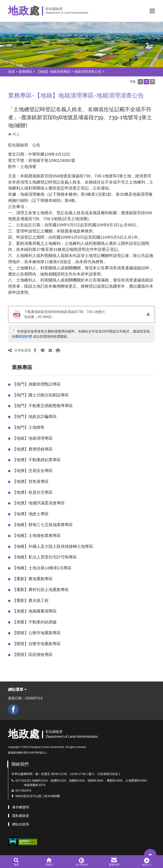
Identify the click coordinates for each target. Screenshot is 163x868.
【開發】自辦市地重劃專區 (37, 644)
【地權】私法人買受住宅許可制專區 (45, 557)
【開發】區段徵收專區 (32, 655)
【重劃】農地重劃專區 (32, 579)
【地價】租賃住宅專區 (32, 492)
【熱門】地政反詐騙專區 (34, 417)
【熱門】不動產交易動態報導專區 (43, 406)
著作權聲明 (21, 807)
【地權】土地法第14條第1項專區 (42, 568)
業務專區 (26, 72)
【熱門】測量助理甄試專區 (37, 384)
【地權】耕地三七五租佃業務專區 (43, 525)
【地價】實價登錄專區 (32, 449)
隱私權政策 (21, 816)
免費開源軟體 (22, 336)
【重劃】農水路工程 (30, 600)
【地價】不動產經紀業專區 (37, 460)
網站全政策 (21, 824)
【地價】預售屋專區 (30, 481)
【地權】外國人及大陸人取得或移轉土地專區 (53, 546)
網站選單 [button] (17, 690)
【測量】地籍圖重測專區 (34, 611)
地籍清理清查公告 (88, 72)
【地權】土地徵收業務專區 (37, 536)
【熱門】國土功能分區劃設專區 (41, 395)
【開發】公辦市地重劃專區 (37, 633)
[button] (152, 11)
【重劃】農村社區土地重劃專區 (41, 590)
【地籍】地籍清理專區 (53, 72)
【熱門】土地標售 (28, 427)
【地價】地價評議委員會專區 (39, 503)
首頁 (11, 72)
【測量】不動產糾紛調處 (34, 622)
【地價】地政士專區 (30, 514)
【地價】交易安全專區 (32, 471)
